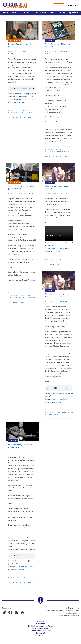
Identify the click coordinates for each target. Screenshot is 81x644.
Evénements (59, 149)
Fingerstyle (17, 115)
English (11, 115)
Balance (59, 262)
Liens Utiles (40, 624)
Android (22, 102)
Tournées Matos (40, 13)
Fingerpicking (49, 154)
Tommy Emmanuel (25, 117)
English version (40, 635)
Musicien (11, 117)
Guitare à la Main (27, 115)
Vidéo (33, 117)
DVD (68, 152)
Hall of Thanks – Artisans (40, 628)
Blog (65, 152)
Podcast (17, 117)
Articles (15, 13)
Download (33, 94)
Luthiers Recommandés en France (41, 626)
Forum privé (41, 633)
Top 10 (52, 13)
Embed (30, 97)
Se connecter (72, 5)
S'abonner (59, 5)
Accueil (6, 13)
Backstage (30, 113)
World (34, 582)
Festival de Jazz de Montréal (26, 298)
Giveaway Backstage (60, 154)
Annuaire (62, 13)
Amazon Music (13, 102)
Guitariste (32, 300)
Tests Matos (26, 13)
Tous (27, 110)
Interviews (22, 110)
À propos (41, 621)
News (53, 156)
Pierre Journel (31, 193)
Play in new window (21, 94)
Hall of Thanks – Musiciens (40, 631)
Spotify (30, 99)
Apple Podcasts (21, 99)
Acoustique (23, 113)
